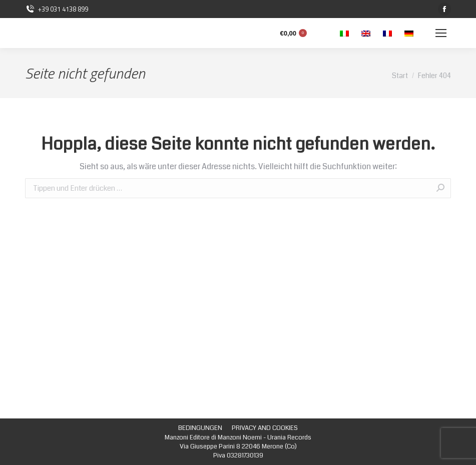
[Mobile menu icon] (441, 33)
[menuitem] (200, 428)
